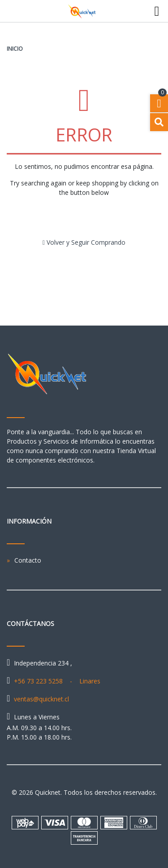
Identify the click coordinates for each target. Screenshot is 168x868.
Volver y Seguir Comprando (84, 242)
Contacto (28, 560)
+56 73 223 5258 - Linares (57, 681)
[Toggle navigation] (157, 11)
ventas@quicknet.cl (41, 699)
